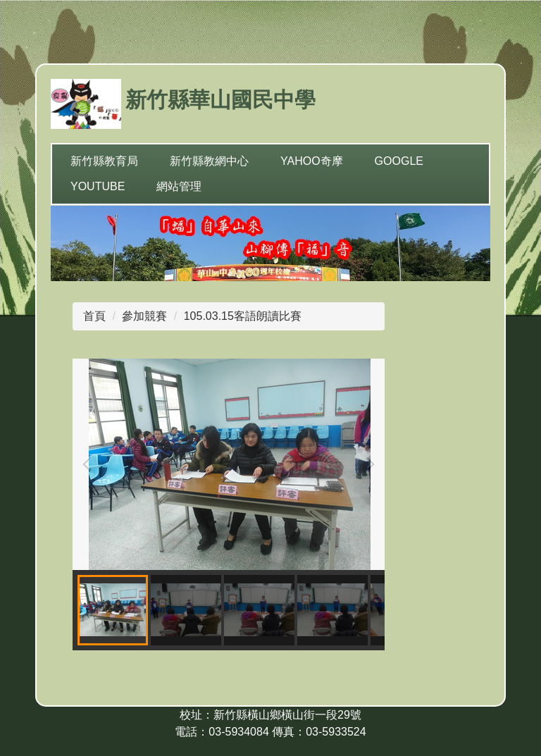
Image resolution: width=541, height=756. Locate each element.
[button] (90, 464)
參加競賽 (144, 316)
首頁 (94, 316)
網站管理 (179, 186)
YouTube (98, 186)
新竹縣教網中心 (209, 161)
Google (399, 161)
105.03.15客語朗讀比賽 (243, 316)
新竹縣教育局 (104, 161)
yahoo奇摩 (312, 161)
